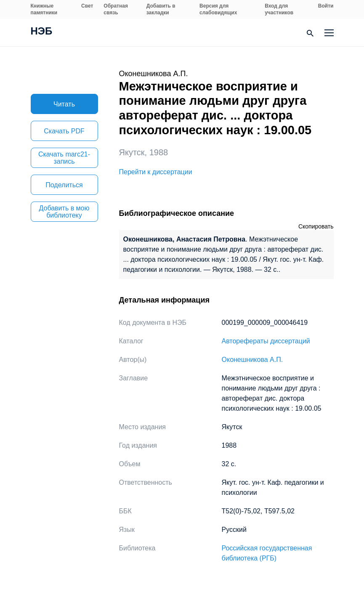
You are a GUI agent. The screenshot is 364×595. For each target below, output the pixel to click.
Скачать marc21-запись (64, 158)
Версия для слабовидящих (218, 9)
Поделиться (64, 185)
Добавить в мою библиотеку (64, 212)
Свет (87, 6)
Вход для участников (279, 9)
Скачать (64, 131)
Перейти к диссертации (156, 172)
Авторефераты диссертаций (266, 341)
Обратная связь (116, 9)
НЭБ (42, 32)
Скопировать (316, 226)
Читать (64, 104)
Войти (326, 6)
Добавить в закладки (161, 9)
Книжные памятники (44, 9)
